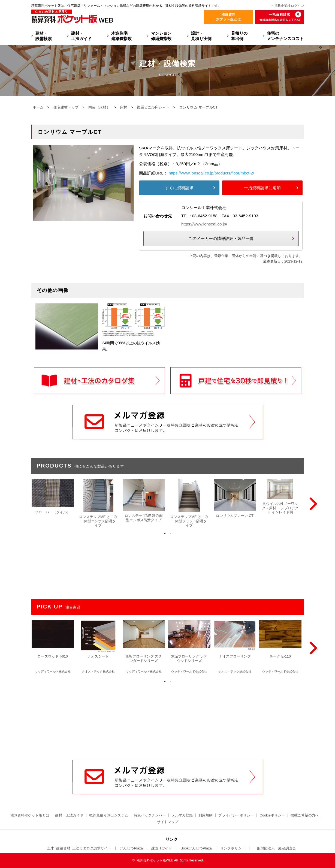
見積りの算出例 (239, 36)
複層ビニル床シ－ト (153, 107)
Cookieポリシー (272, 815)
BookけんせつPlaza (196, 848)
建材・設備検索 (44, 36)
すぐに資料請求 (179, 188)
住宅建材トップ (66, 107)
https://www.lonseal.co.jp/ (204, 224)
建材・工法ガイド (81, 36)
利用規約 (206, 815)
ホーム (38, 107)
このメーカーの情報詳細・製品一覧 (221, 238)
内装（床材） (99, 107)
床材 (124, 107)
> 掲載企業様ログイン (288, 6)
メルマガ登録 (182, 815)
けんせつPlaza (131, 848)
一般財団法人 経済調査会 (275, 848)
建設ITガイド (162, 848)
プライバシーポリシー (236, 815)
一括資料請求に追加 (262, 188)
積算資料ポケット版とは (30, 815)
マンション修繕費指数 (161, 36)
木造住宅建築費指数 (121, 36)
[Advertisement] (168, 718)
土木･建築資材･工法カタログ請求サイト (79, 848)
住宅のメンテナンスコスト (285, 36)
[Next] (312, 504)
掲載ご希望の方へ (305, 815)
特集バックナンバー (150, 815)
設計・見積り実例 (201, 36)
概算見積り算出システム (109, 815)
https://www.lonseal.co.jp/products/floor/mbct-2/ (211, 173)
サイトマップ (168, 822)
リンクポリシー (233, 848)
